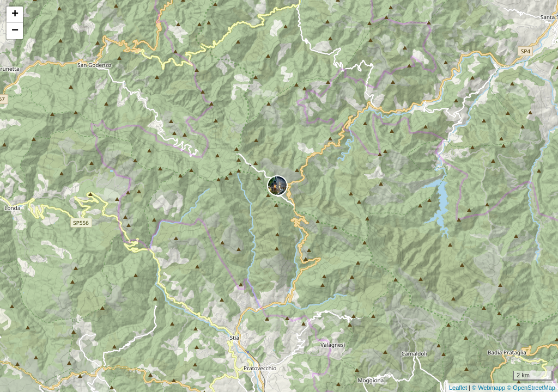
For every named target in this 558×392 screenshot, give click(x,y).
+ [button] (15, 15)
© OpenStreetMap (531, 388)
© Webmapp (489, 388)
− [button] (15, 31)
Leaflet (458, 388)
